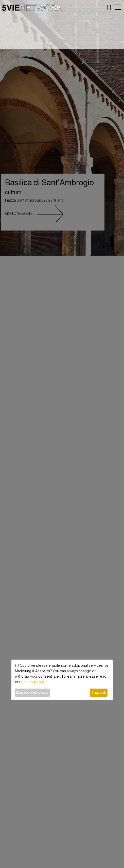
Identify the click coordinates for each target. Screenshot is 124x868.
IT (109, 7)
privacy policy (33, 682)
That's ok (99, 692)
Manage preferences (32, 692)
